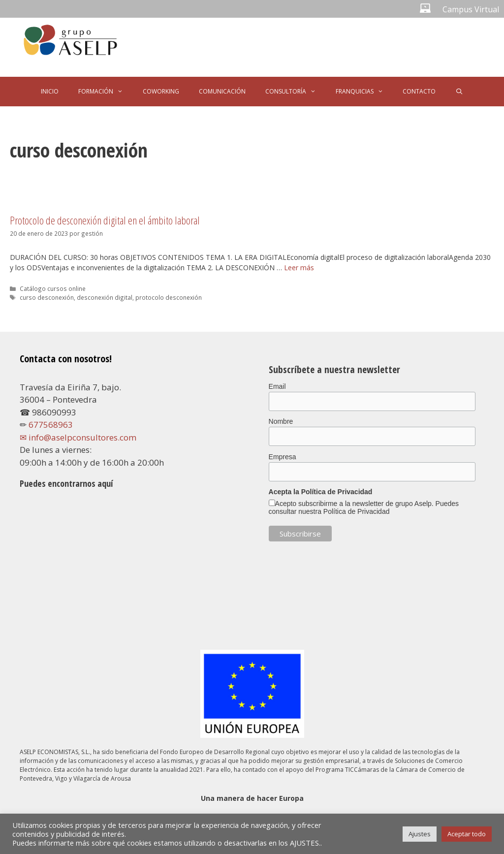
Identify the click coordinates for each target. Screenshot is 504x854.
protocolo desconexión (169, 297)
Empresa (283, 457)
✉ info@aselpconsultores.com (78, 437)
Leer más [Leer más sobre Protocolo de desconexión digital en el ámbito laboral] (299, 268)
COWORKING (161, 91)
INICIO (50, 91)
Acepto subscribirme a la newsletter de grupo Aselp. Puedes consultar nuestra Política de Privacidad (364, 507)
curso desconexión (47, 297)
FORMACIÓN (106, 92)
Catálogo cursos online (53, 288)
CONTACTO (419, 91)
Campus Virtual (471, 9)
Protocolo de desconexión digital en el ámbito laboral (105, 220)
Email (277, 386)
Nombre (281, 421)
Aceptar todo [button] (467, 834)
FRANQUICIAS (364, 92)
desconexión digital (105, 297)
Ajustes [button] (420, 834)
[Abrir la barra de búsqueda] (459, 92)
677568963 (51, 425)
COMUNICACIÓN (222, 91)
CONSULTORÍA (296, 92)
